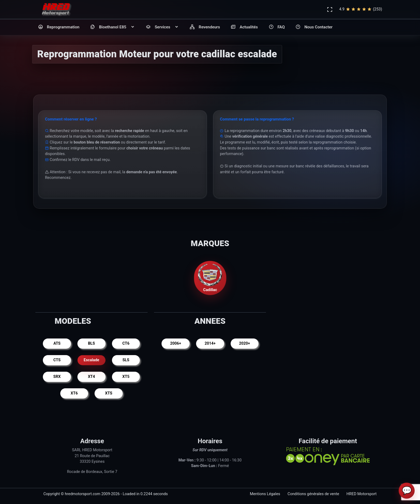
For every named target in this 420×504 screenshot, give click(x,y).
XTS (109, 393)
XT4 (91, 377)
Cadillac (210, 278)
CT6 (126, 343)
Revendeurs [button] (205, 27)
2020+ (244, 343)
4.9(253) (361, 9)
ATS (57, 343)
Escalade (91, 360)
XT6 (74, 393)
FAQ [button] (277, 27)
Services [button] (162, 27)
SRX (57, 377)
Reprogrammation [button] (59, 27)
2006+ (176, 343)
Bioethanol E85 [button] (112, 27)
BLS (91, 343)
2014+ (210, 343)
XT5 (126, 377)
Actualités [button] (244, 27)
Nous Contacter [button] (314, 27)
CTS (57, 360)
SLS (126, 360)
